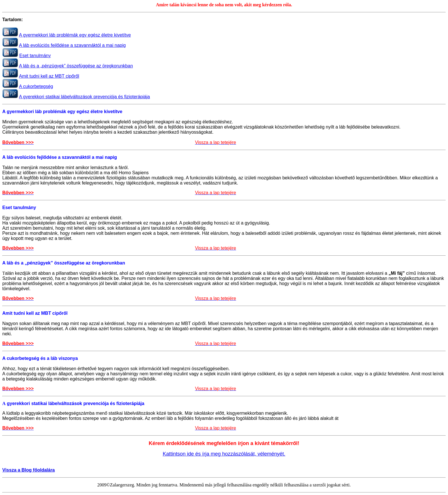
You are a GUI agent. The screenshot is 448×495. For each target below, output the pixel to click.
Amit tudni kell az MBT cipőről (49, 76)
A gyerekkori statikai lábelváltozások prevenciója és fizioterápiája (85, 97)
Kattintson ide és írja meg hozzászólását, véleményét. (224, 454)
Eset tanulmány (35, 56)
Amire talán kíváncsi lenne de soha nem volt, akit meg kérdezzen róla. (224, 5)
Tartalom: (13, 20)
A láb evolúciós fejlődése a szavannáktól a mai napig (73, 45)
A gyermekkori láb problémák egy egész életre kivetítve (75, 35)
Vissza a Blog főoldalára (29, 470)
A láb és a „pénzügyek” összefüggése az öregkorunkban (76, 66)
